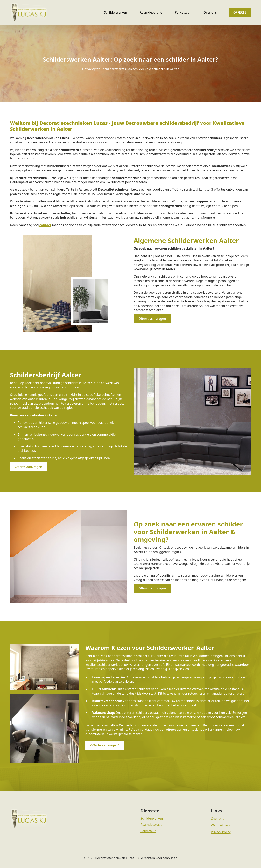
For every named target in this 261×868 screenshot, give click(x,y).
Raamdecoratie (151, 12)
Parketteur (183, 12)
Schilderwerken (116, 12)
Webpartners (221, 825)
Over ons (210, 12)
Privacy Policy (221, 832)
